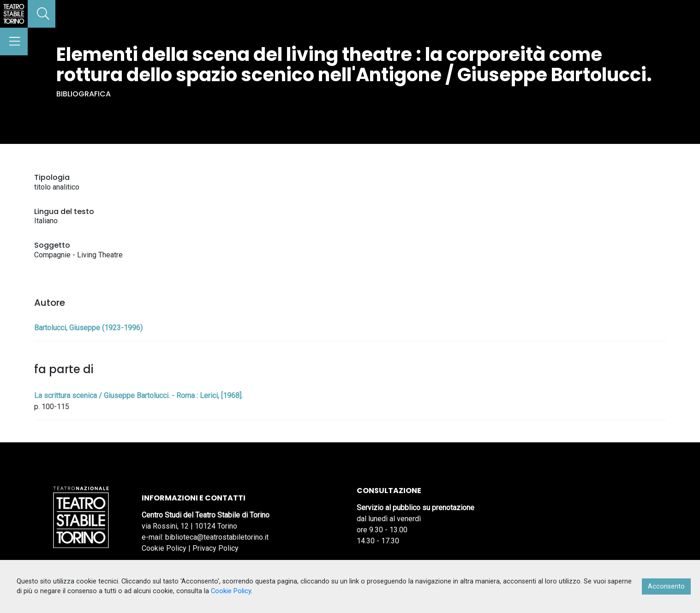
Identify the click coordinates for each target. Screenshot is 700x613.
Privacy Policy (215, 548)
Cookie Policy (164, 548)
